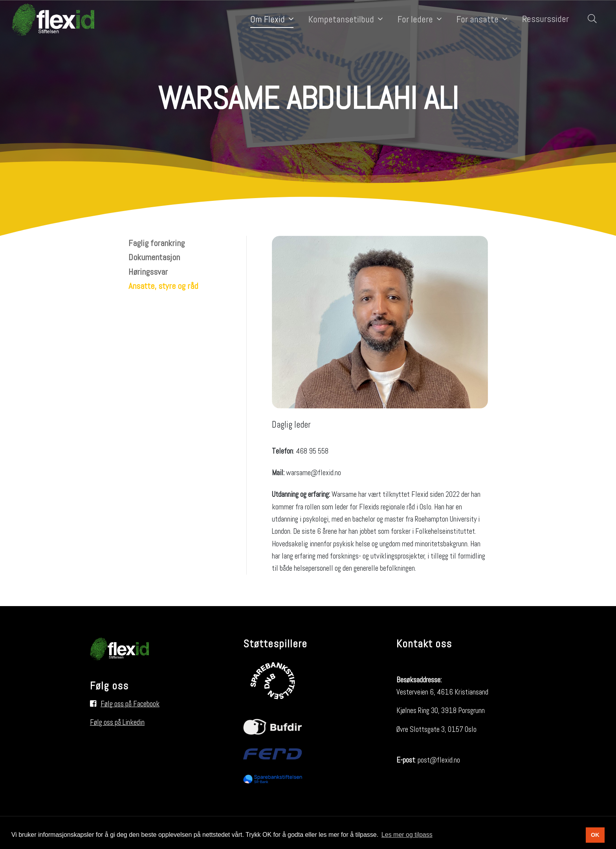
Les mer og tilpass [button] (407, 835)
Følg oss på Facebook (130, 704)
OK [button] (595, 835)
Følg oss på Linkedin (117, 722)
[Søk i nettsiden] (590, 19)
